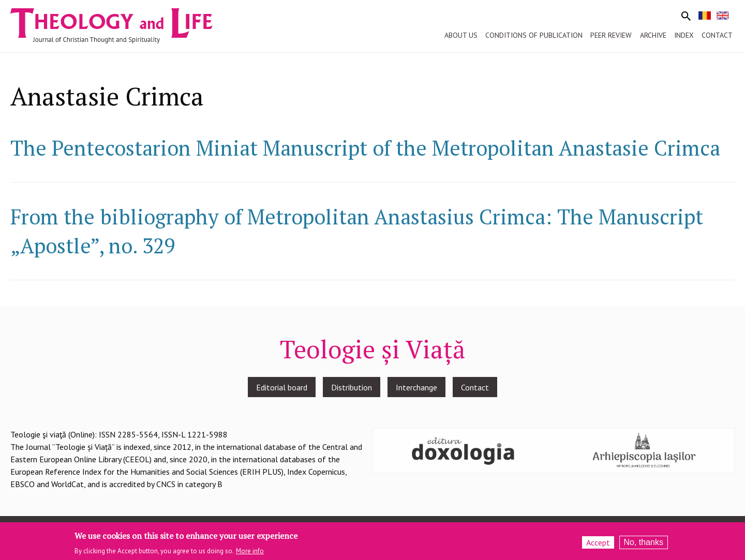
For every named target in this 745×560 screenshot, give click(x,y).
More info (250, 554)
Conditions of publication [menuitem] (534, 35)
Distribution (352, 387)
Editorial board (282, 387)
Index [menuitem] (684, 35)
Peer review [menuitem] (611, 35)
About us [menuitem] (461, 35)
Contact (475, 387)
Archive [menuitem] (653, 35)
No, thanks (644, 545)
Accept (598, 546)
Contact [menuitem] (717, 35)
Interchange (416, 387)
